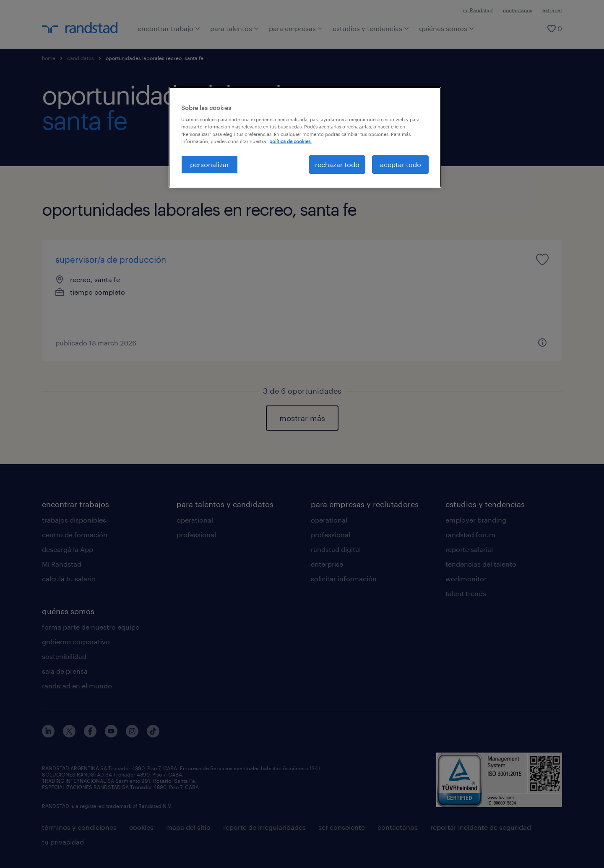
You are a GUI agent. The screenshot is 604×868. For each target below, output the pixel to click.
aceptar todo (401, 164)
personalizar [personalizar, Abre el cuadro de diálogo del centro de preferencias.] (210, 164)
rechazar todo (337, 164)
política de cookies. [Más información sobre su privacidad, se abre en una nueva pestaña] (290, 141)
